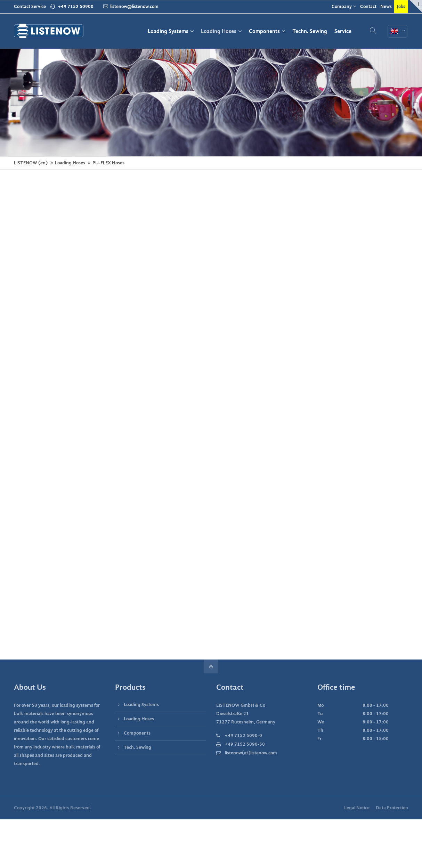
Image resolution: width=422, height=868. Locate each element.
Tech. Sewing (137, 747)
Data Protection (392, 808)
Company (342, 6)
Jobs (401, 6)
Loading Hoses (139, 719)
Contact (368, 6)
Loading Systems (141, 705)
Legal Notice (357, 808)
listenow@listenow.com (131, 6)
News (386, 6)
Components (137, 733)
